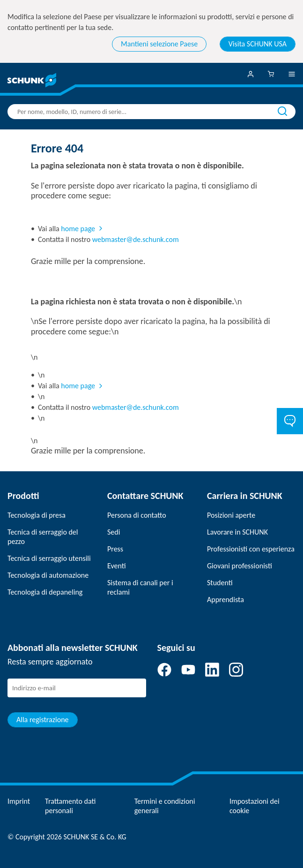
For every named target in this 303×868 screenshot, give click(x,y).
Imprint (19, 801)
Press (115, 549)
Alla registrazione (43, 720)
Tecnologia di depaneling (45, 592)
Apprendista (225, 600)
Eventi (117, 566)
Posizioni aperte (231, 515)
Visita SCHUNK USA (258, 44)
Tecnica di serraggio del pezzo (43, 537)
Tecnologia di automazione (48, 575)
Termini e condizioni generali (165, 806)
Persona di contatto (137, 515)
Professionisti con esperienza (251, 549)
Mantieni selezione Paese (159, 44)
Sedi (114, 532)
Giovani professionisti (240, 566)
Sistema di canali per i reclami (140, 587)
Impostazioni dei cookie (255, 806)
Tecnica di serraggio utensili (49, 558)
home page (78, 229)
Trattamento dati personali (70, 806)
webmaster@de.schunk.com (136, 239)
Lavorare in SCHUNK (237, 532)
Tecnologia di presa (37, 515)
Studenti (220, 583)
